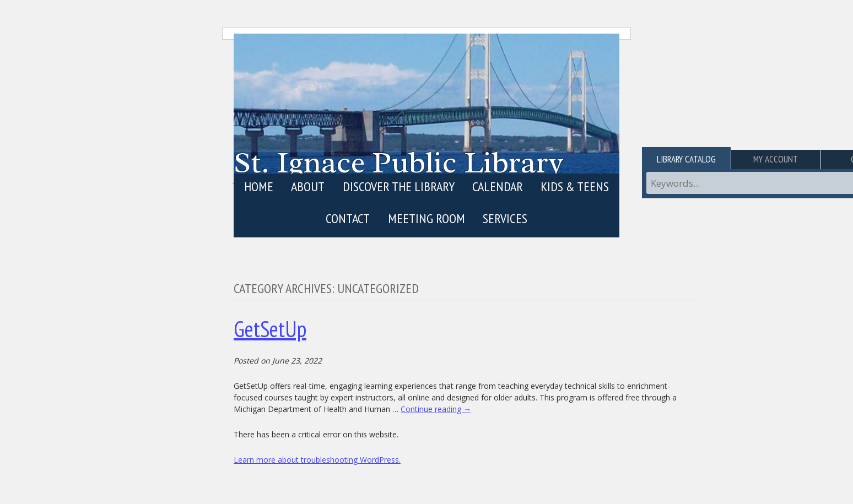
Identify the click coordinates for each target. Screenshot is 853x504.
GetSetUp (270, 329)
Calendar (498, 186)
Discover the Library (399, 186)
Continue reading (436, 409)
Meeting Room (427, 218)
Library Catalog (686, 159)
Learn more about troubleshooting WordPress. (317, 460)
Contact (348, 218)
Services (505, 218)
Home (259, 186)
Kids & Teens (575, 186)
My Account (776, 159)
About (308, 186)
